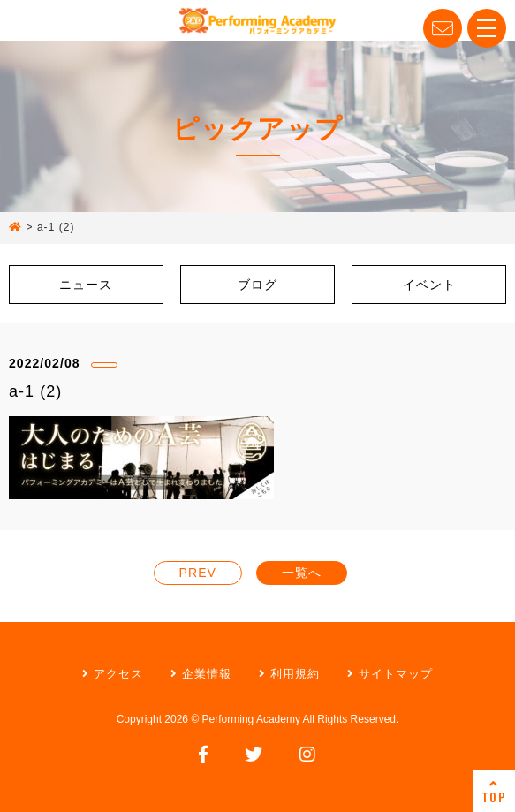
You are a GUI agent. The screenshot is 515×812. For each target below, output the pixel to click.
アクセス (113, 674)
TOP (494, 792)
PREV (198, 573)
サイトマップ (390, 674)
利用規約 (289, 674)
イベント (429, 285)
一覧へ (302, 573)
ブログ (257, 285)
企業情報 (201, 674)
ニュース (86, 285)
